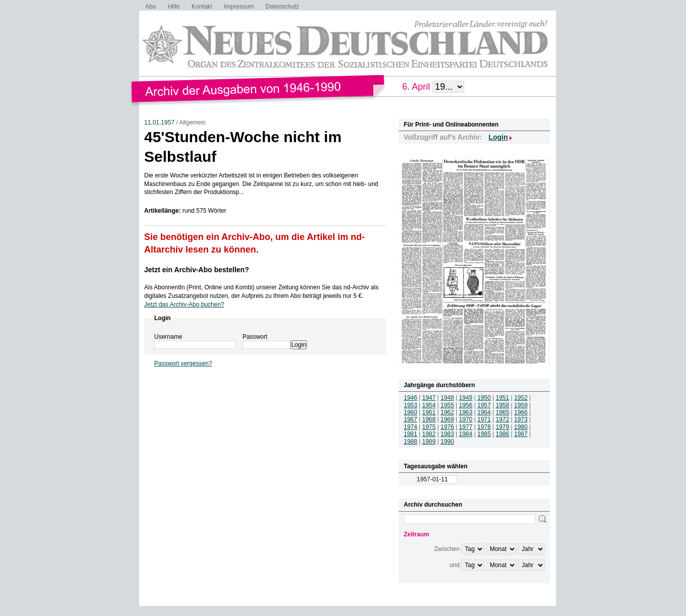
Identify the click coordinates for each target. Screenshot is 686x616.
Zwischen (447, 549)
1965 (503, 412)
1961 (429, 412)
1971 (484, 419)
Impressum (239, 7)
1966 (521, 412)
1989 (429, 442)
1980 (521, 427)
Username (168, 337)
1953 (411, 405)
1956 (466, 405)
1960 (411, 412)
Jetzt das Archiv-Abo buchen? (184, 304)
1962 (447, 412)
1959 (521, 405)
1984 (466, 434)
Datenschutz (283, 7)
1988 (411, 442)
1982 (429, 434)
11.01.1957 (159, 122)
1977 (466, 427)
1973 (521, 419)
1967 (411, 419)
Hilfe (174, 7)
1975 (429, 427)
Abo (150, 7)
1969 (447, 419)
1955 (447, 405)
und (455, 565)
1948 (447, 398)
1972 (503, 419)
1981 (411, 434)
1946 (411, 398)
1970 (466, 419)
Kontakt (202, 7)
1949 (466, 398)
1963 (466, 412)
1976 (447, 427)
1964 (484, 412)
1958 (503, 405)
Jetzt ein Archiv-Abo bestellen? (197, 270)
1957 (484, 405)
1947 (429, 398)
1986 (503, 434)
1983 (447, 434)
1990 (447, 442)
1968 (429, 419)
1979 (503, 427)
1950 (484, 398)
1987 (521, 434)
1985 (484, 434)
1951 (503, 398)
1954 (429, 405)
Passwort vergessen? (183, 363)
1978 (484, 427)
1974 (411, 427)
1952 (521, 398)
